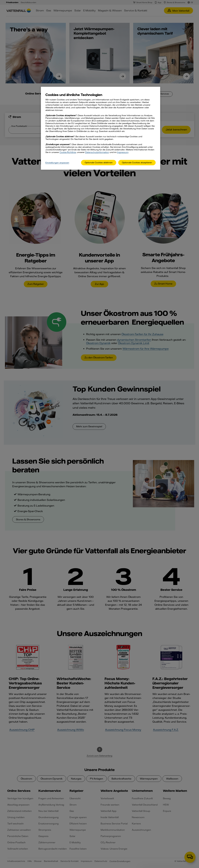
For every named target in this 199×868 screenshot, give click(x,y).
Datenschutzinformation (97, 152)
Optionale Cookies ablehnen (99, 163)
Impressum (123, 152)
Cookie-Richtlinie (68, 152)
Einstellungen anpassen (57, 163)
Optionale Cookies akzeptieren (137, 163)
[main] (101, 128)
